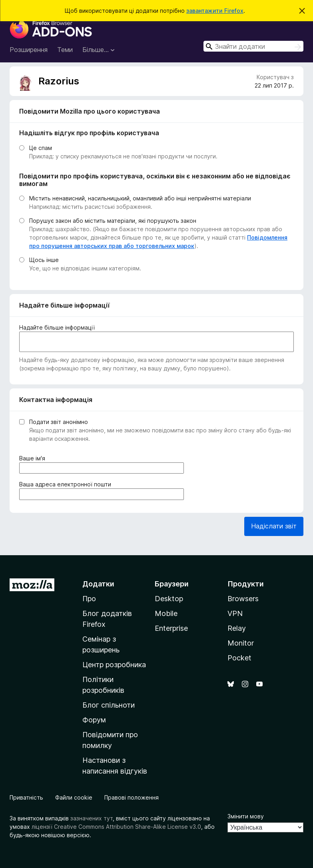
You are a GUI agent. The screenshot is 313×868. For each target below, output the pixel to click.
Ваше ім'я (34, 458)
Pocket (239, 658)
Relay (237, 628)
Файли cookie (74, 797)
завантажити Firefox (215, 11)
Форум (94, 720)
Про (89, 599)
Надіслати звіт (274, 526)
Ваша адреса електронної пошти (67, 484)
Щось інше (44, 260)
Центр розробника (114, 665)
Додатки (98, 584)
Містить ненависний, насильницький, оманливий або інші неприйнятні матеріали (140, 198)
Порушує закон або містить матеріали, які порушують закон (113, 221)
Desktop (169, 599)
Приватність (26, 797)
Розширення (29, 50)
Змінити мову (246, 816)
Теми (65, 50)
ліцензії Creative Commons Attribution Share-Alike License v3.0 (116, 827)
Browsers (243, 599)
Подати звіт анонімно (59, 422)
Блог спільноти (109, 705)
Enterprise (171, 628)
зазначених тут (92, 818)
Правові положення (132, 797)
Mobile (166, 613)
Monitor (241, 643)
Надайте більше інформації (57, 327)
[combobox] (253, 46)
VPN (235, 613)
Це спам (41, 148)
